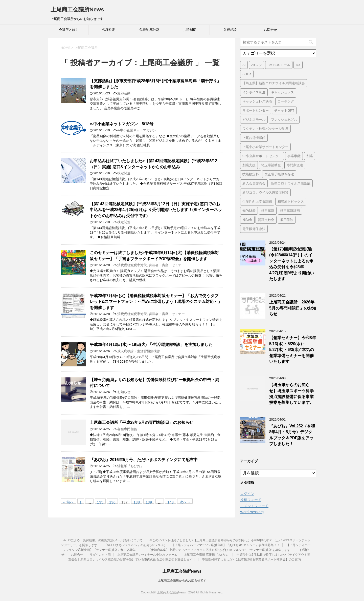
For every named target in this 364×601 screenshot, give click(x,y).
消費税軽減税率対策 (132, 265)
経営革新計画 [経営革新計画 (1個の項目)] (290, 211)
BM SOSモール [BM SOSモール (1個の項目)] (279, 65)
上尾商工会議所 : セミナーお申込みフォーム (147, 555)
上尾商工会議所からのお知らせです (182, 581)
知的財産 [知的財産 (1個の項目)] (249, 211)
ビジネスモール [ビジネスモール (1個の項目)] (254, 120)
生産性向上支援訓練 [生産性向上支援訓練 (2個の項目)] (257, 202)
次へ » (185, 502)
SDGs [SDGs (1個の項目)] (247, 74)
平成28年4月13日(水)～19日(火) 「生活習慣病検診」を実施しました (151, 345)
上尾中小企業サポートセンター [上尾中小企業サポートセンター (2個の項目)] (265, 147)
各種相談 (230, 30)
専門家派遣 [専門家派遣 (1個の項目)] (295, 165)
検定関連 (124, 173)
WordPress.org (252, 512)
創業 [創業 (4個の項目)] (310, 156)
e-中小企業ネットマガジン (137, 130)
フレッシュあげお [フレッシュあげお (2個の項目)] (284, 120)
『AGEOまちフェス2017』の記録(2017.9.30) (135, 545)
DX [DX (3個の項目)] (298, 65)
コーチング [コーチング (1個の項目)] (286, 101)
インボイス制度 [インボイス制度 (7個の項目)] (254, 92)
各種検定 (109, 30)
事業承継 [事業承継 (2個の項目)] (294, 156)
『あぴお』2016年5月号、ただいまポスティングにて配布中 (144, 460)
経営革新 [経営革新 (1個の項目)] (268, 211)
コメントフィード (254, 506)
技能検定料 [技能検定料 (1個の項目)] (251, 174)
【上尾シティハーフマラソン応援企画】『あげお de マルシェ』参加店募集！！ (226, 545)
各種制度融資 (149, 30)
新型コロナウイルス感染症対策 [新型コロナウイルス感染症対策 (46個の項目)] (265, 192)
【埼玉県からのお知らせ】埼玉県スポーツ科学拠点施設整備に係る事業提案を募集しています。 (291, 394)
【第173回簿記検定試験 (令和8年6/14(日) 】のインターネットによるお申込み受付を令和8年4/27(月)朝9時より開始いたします (292, 264)
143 (170, 502)
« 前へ (68, 502)
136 (112, 502)
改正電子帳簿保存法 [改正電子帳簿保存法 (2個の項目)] (279, 174)
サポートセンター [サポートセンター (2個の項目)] (256, 110)
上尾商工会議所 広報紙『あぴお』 (207, 555)
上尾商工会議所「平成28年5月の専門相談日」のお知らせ (142, 422)
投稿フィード (251, 500)
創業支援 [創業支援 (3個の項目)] (249, 165)
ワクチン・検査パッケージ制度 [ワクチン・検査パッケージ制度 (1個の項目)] (265, 129)
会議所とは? (68, 30)
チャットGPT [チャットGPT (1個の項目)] (284, 110)
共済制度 (190, 30)
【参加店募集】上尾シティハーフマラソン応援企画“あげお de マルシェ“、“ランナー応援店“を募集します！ (221, 550)
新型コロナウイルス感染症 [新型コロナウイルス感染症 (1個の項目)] (291, 183)
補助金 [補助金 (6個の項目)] (247, 220)
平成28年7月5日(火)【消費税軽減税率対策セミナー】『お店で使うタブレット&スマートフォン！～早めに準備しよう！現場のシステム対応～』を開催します (156, 302)
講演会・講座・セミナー (167, 265)
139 (149, 502)
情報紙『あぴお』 (130, 466)
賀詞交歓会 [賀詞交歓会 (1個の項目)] (266, 220)
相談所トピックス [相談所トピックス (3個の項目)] (291, 202)
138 (137, 502)
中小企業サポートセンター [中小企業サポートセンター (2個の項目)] (262, 156)
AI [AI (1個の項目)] (244, 65)
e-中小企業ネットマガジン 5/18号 (122, 124)
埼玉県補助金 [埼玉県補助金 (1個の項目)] (271, 165)
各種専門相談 (127, 429)
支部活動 (124, 93)
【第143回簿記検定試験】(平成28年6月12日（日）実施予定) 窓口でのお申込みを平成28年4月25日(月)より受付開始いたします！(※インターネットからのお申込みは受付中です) (156, 210)
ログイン (247, 494)
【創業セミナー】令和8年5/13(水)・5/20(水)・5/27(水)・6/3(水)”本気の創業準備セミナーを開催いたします (293, 350)
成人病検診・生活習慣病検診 (139, 351)
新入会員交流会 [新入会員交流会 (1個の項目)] (254, 183)
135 (100, 502)
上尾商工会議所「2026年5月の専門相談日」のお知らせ (293, 308)
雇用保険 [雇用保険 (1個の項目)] (287, 220)
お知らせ (124, 392)
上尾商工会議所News (77, 9)
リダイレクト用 (100, 555)
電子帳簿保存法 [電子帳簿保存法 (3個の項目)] (254, 229)
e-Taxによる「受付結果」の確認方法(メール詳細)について (103, 540)
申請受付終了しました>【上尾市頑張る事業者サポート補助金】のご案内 (251, 559)
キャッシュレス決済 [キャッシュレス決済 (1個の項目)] (257, 101)
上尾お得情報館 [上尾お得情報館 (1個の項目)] (254, 138)
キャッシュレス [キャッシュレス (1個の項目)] (282, 92)
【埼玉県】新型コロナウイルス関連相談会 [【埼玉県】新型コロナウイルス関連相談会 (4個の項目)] (274, 83)
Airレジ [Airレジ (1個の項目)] (257, 65)
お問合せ (270, 30)
